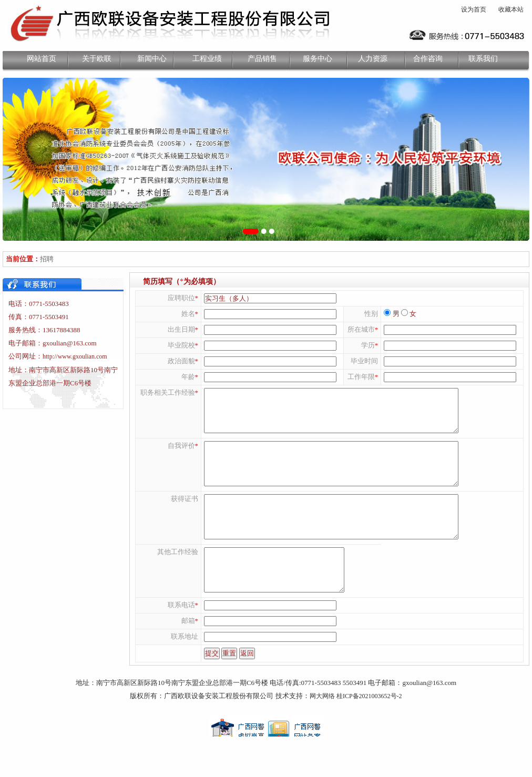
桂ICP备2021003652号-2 (369, 734)
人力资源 (373, 59)
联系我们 (483, 59)
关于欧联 (97, 59)
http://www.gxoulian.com (75, 356)
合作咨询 (428, 59)
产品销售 (262, 59)
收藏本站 (511, 9)
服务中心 (318, 59)
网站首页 (42, 59)
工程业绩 (207, 59)
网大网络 (322, 734)
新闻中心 (152, 59)
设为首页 (474, 9)
